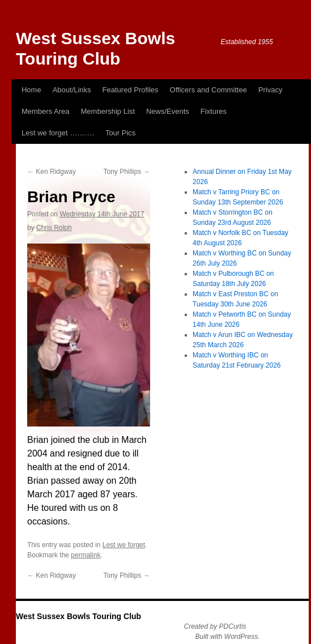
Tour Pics (120, 133)
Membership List (108, 111)
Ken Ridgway (52, 172)
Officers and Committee (208, 90)
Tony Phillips (126, 172)
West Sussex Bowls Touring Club (78, 616)
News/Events (168, 111)
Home (31, 90)
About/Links (72, 90)
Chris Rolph (54, 228)
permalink (86, 555)
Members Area (46, 111)
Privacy (270, 90)
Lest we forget (124, 545)
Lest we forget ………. (58, 133)
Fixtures (214, 111)
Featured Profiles (131, 90)
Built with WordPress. (228, 637)
